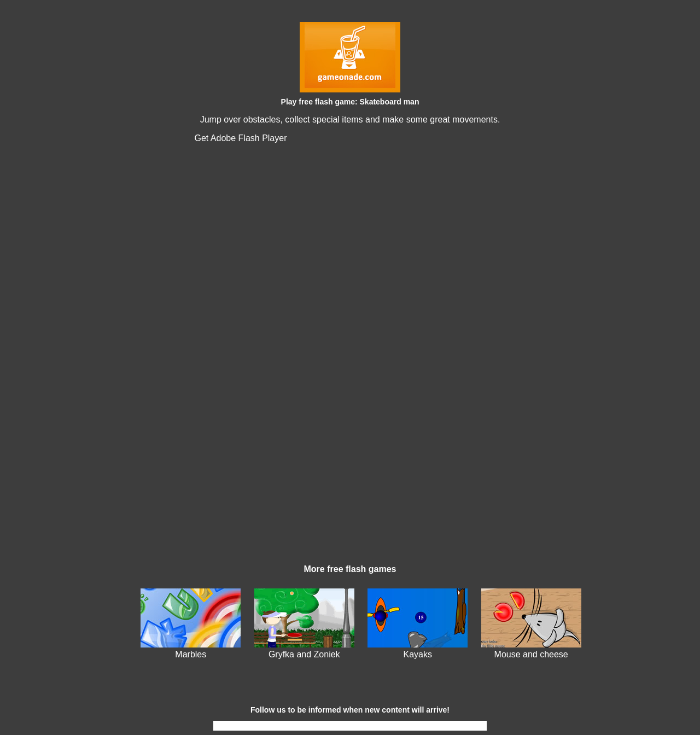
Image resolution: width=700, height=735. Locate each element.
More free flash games (350, 569)
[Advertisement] (350, 476)
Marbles (191, 654)
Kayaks (417, 654)
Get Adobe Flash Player (241, 138)
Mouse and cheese (531, 654)
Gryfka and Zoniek (304, 654)
